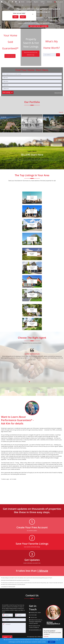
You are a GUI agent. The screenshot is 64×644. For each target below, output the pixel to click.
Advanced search (58, 83)
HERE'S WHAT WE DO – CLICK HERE (38, 26)
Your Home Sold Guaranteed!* (10, 38)
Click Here (46, 637)
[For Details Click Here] (10, 47)
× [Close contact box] (62, 629)
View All (61, 102)
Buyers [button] (35, 5)
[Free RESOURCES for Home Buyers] (32, 136)
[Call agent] (6, 2)
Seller (15, 17)
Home (22, 5)
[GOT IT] (52, 642)
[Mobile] (14, 608)
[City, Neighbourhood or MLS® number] (32, 65)
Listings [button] (28, 5)
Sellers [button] (42, 5)
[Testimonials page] (32, 353)
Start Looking (6, 83)
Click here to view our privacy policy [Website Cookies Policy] (49, 640)
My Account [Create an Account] (58, 5)
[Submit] (7, 624)
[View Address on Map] (36, 615)
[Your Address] (50, 47)
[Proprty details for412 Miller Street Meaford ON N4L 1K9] (32, 112)
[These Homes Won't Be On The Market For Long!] (31, 49)
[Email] (20, 604)
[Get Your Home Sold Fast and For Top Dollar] (32, 148)
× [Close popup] (33, 14)
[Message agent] (36, 606)
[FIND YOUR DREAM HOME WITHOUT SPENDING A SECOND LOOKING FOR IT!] (38, 10)
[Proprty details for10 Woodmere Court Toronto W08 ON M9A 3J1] (53, 112)
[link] (58, 48)
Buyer (23, 17)
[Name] (8, 604)
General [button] (49, 5)
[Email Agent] (2, 2)
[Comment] (14, 615)
